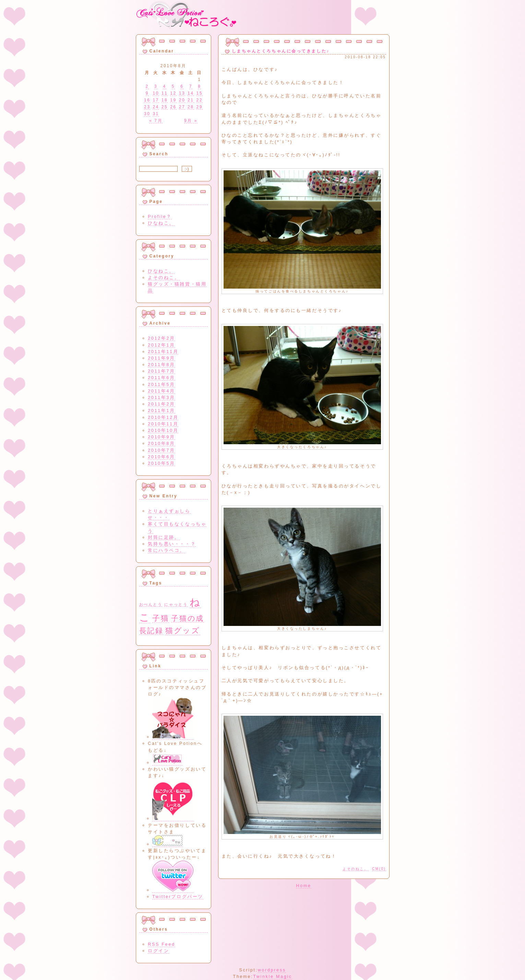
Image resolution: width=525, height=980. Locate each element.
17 (156, 100)
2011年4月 (162, 391)
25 (165, 107)
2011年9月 (162, 358)
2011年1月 (162, 410)
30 (147, 114)
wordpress (272, 970)
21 (191, 100)
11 (165, 93)
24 (156, 107)
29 (200, 107)
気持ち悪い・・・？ (172, 544)
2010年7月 (162, 450)
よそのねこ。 (355, 869)
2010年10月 (163, 430)
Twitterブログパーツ (178, 897)
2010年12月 (163, 417)
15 (200, 93)
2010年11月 (163, 424)
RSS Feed (162, 944)
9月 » (191, 121)
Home (303, 886)
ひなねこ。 (161, 223)
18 (165, 100)
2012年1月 (162, 345)
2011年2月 (162, 404)
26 (173, 107)
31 (156, 114)
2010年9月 (162, 437)
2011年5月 (162, 384)
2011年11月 (163, 352)
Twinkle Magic (273, 976)
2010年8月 (162, 443)
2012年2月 (162, 338)
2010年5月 (162, 463)
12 (173, 93)
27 (182, 107)
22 (200, 100)
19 (173, 100)
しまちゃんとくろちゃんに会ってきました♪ (281, 51)
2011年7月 (162, 371)
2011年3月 (162, 397)
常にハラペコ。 (166, 550)
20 (182, 100)
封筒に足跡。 (164, 537)
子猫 (161, 618)
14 (191, 93)
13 (182, 93)
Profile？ (160, 216)
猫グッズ (183, 631)
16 (147, 100)
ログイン (158, 951)
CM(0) (379, 869)
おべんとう (151, 604)
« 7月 (156, 121)
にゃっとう (176, 604)
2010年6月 (162, 457)
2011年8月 (162, 365)
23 (147, 107)
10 (156, 93)
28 (191, 107)
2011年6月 (162, 378)
